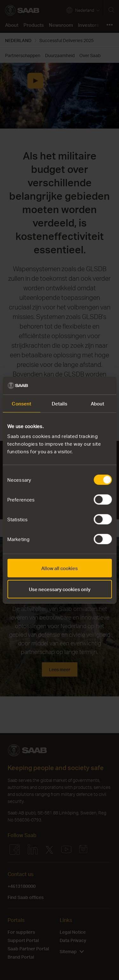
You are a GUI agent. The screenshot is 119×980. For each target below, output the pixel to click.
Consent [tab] (21, 403)
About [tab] (98, 403)
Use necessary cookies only (60, 589)
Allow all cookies (60, 568)
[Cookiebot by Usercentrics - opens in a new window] (85, 386)
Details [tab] (60, 403)
